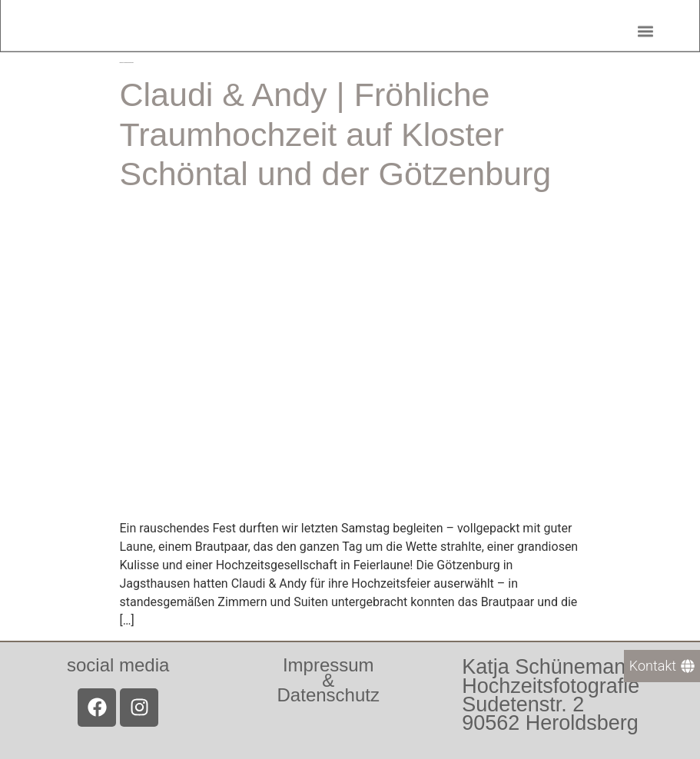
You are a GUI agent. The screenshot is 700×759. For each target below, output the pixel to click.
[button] (645, 28)
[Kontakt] (662, 666)
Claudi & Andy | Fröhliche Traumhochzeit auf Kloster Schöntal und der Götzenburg (336, 134)
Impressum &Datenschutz (328, 679)
